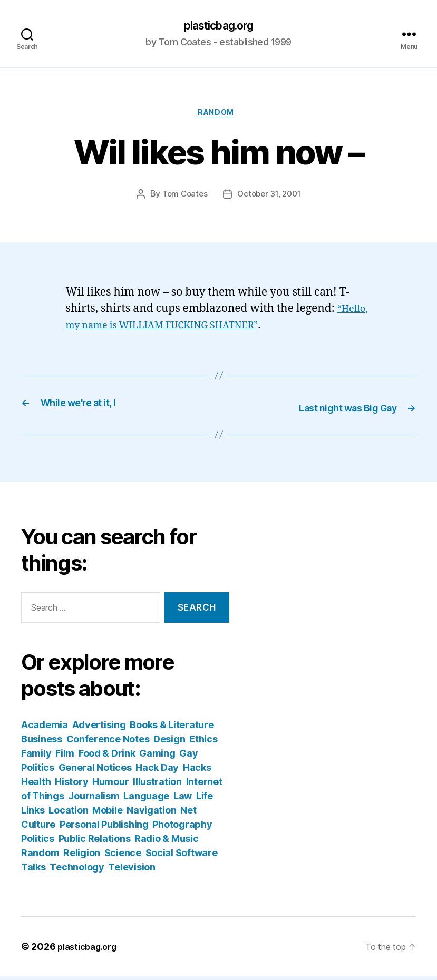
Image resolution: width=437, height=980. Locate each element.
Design (169, 743)
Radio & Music (167, 842)
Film (65, 757)
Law (183, 800)
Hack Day (157, 771)
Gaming (157, 757)
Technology (77, 871)
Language (146, 800)
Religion (82, 856)
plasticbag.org (218, 26)
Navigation (151, 814)
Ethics (203, 743)
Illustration (157, 785)
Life (205, 800)
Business (42, 743)
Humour (110, 785)
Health (36, 785)
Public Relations (95, 842)
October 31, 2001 (270, 199)
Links (33, 814)
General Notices (95, 771)
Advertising (99, 728)
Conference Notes (108, 743)
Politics (38, 842)
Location (68, 814)
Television (132, 871)
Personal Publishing (104, 828)
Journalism (94, 800)
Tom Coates (182, 199)
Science (123, 856)
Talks (33, 871)
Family (36, 757)
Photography (182, 828)
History (71, 785)
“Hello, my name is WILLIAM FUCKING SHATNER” (198, 330)
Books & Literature (172, 728)
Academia (45, 728)
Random (219, 116)
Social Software (182, 856)
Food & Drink (107, 757)
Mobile (107, 814)
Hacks (197, 771)
